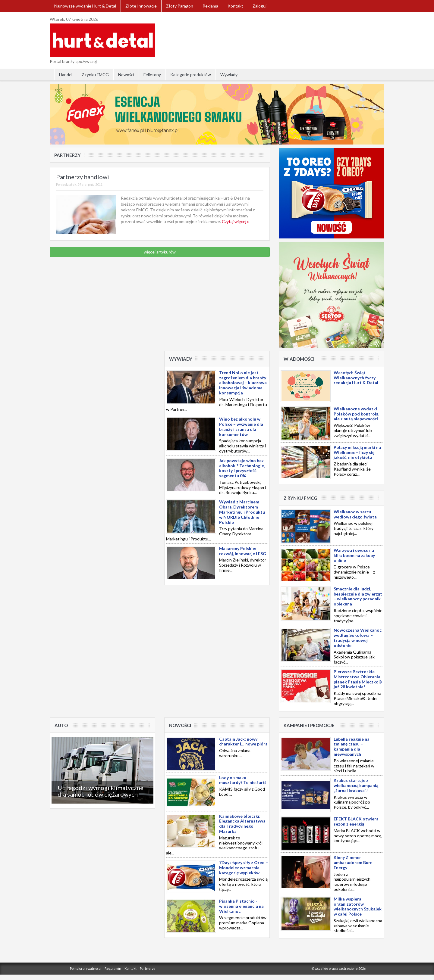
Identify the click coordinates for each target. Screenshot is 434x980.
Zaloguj (259, 6)
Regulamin (113, 968)
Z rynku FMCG (95, 75)
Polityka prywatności (86, 968)
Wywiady (229, 75)
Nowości (126, 75)
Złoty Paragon (180, 6)
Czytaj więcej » (235, 221)
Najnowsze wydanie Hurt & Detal (85, 6)
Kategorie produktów (191, 75)
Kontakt (235, 6)
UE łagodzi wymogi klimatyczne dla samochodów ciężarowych (101, 791)
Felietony (152, 75)
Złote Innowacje (141, 6)
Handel (66, 75)
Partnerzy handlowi (83, 177)
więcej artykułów (160, 252)
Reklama (210, 6)
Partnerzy (148, 968)
